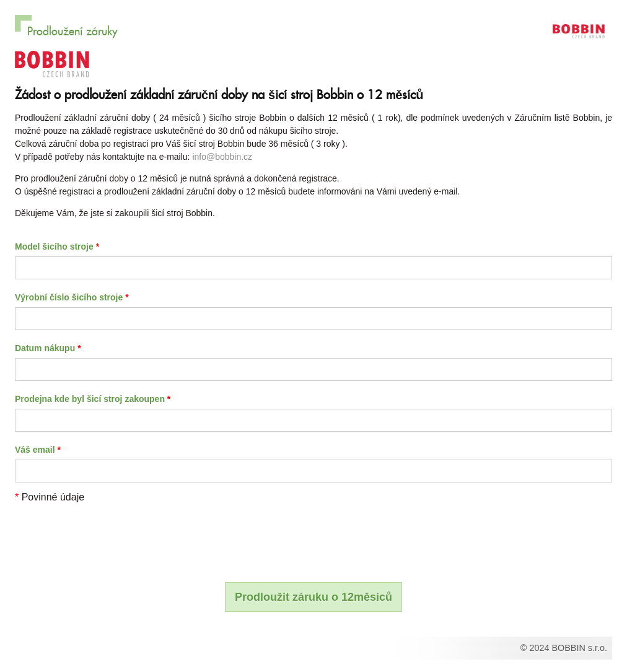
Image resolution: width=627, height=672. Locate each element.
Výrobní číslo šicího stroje (72, 297)
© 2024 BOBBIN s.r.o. (564, 648)
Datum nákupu (48, 348)
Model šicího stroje (57, 247)
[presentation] (109, 536)
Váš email (38, 450)
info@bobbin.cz (222, 157)
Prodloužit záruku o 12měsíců (313, 597)
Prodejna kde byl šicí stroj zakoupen (93, 399)
